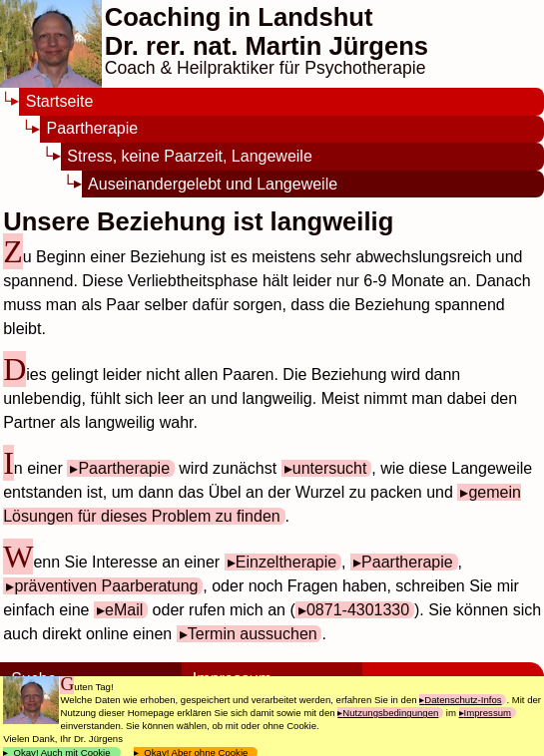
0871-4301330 (358, 610)
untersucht (330, 468)
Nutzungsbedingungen (390, 713)
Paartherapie (93, 128)
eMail (124, 610)
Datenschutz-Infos (463, 700)
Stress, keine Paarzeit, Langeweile (189, 156)
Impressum (488, 713)
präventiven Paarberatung (106, 586)
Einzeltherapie (286, 562)
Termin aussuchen (253, 634)
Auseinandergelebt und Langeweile (213, 184)
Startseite (60, 101)
